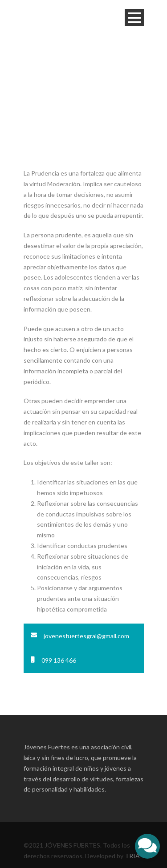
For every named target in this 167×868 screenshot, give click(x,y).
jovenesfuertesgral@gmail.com (86, 636)
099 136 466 (59, 660)
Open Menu (134, 18)
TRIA (132, 856)
